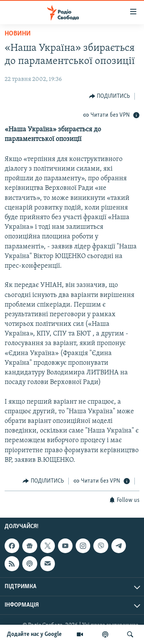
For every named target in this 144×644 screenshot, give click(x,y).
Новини (18, 34)
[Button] (110, 96)
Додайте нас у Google (34, 634)
